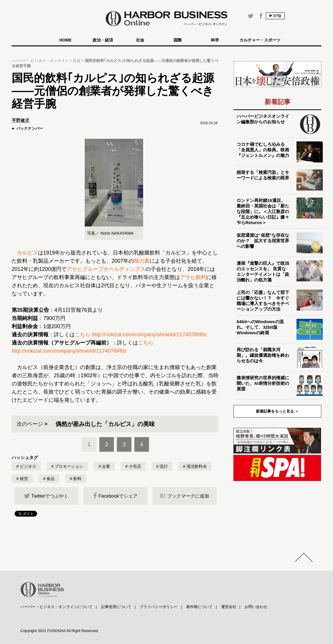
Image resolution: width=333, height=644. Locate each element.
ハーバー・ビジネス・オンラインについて (57, 607)
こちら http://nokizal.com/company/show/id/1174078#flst (141, 335)
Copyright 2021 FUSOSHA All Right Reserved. (60, 631)
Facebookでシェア (115, 496)
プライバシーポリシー (159, 607)
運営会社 (229, 607)
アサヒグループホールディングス (106, 269)
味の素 (142, 261)
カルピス (27, 253)
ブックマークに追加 (184, 496)
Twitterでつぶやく (46, 496)
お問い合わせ (256, 607)
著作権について (199, 607)
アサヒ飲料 (193, 277)
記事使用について (116, 607)
